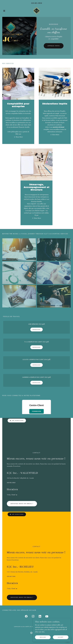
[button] (7, 11)
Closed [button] (13, 495)
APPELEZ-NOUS (54, 46)
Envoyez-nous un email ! (22, 504)
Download (37, 330)
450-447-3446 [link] (11, 576)
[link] (36, 11)
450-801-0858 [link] (36, 3)
